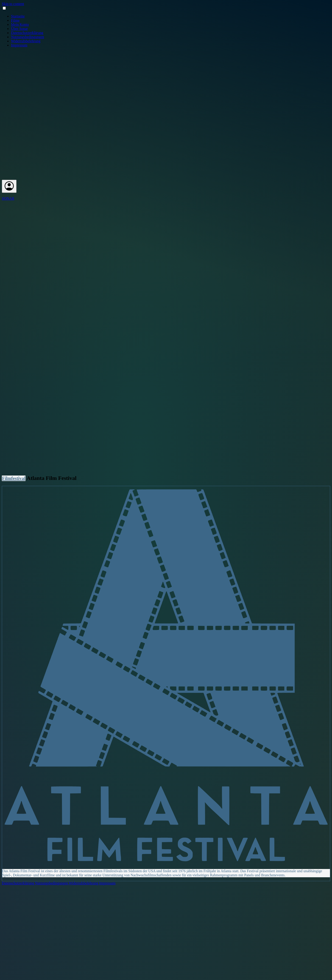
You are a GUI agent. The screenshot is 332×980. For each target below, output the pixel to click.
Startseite (18, 16)
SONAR (8, 198)
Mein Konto (20, 24)
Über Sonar (19, 29)
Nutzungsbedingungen (28, 37)
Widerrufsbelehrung (26, 41)
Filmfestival (14, 478)
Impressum (19, 45)
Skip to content (13, 4)
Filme (15, 20)
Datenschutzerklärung (27, 33)
